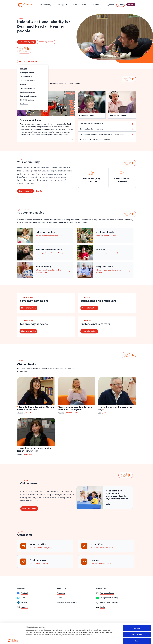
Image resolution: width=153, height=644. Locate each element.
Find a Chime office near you (101, 548)
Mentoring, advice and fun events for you (52, 253)
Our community (25, 191)
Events (39, 191)
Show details (102, 640)
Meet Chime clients (27, 100)
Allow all (137, 614)
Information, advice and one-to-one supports (113, 271)
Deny (137, 627)
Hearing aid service (27, 73)
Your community (26, 77)
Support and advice (27, 81)
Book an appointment (37, 563)
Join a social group (27, 42)
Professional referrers (28, 92)
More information (28, 308)
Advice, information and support (49, 236)
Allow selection (137, 620)
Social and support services (107, 236)
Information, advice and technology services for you (53, 271)
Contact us (24, 104)
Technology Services (28, 88)
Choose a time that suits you (40, 548)
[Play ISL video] (24, 50)
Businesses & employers (29, 96)
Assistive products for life (99, 563)
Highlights (24, 69)
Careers (23, 84)
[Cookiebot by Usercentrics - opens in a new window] (13, 640)
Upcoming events (46, 42)
